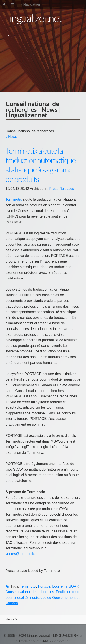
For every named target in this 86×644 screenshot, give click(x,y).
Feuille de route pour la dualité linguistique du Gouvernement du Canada (43, 597)
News (13, 137)
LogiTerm (60, 586)
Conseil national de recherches (30, 592)
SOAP (73, 586)
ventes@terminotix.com (24, 554)
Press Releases (62, 189)
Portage (44, 586)
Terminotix (14, 199)
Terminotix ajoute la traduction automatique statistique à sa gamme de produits (40, 165)
